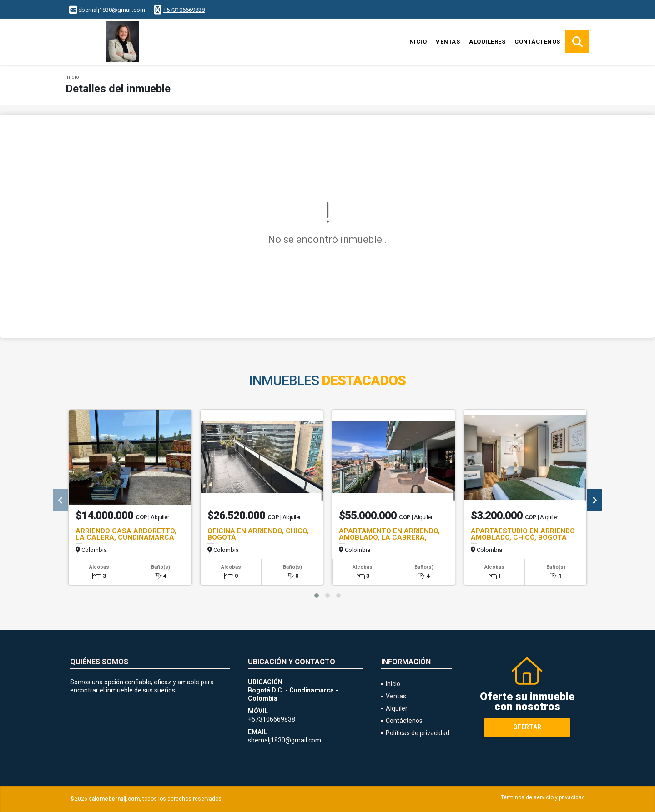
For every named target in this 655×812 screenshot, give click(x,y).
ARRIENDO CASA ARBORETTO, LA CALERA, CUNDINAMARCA (126, 534)
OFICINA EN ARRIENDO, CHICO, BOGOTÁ (258, 534)
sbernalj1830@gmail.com (285, 740)
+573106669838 (184, 10)
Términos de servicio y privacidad (543, 797)
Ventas (448, 42)
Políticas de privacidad (418, 733)
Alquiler (397, 708)
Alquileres (487, 42)
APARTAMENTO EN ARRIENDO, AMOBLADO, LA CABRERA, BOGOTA (389, 537)
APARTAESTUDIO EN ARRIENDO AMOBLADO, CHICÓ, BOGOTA (523, 534)
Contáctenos (537, 42)
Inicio (417, 42)
